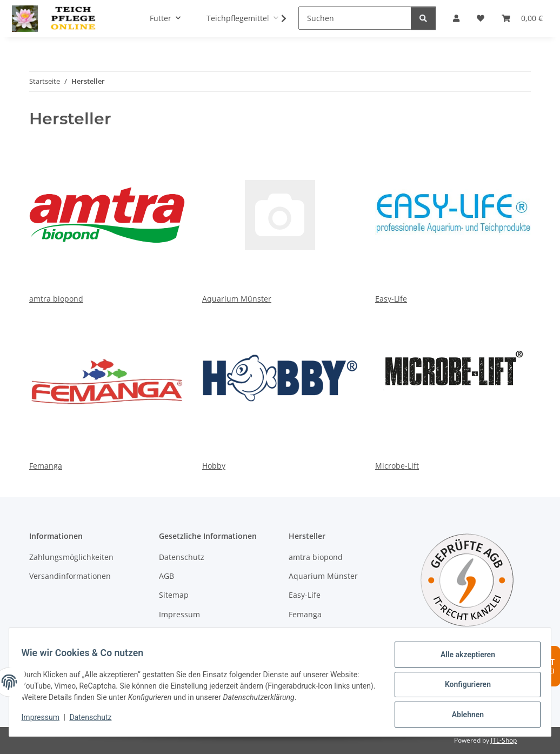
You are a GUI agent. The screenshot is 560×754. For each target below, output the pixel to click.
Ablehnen (462, 716)
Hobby (280, 388)
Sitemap (174, 595)
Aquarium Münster (280, 221)
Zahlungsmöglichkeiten (71, 557)
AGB (166, 576)
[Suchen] (355, 18)
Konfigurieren (462, 688)
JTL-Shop (504, 740)
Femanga (107, 388)
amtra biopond (107, 221)
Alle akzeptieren (462, 659)
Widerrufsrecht (186, 633)
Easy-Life (453, 221)
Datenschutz (96, 720)
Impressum (45, 720)
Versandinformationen (70, 576)
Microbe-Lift (453, 388)
